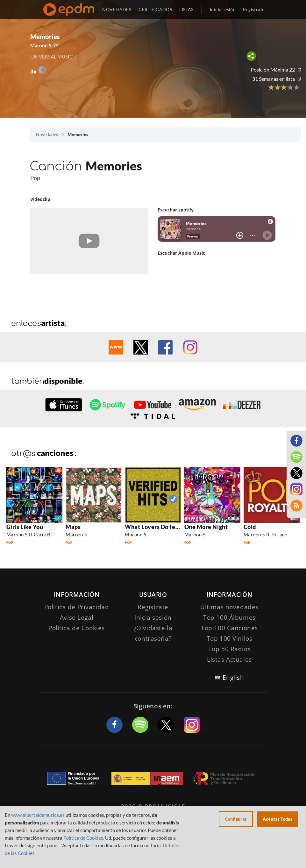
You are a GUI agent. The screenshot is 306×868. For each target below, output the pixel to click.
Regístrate (254, 9)
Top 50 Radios (229, 649)
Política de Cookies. (84, 838)
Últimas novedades (229, 607)
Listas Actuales (229, 659)
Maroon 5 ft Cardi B (28, 534)
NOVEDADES (117, 9)
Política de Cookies (77, 628)
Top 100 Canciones (229, 628)
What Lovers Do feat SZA (159, 527)
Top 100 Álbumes (229, 617)
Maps (73, 527)
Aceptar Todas (278, 819)
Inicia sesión (223, 9)
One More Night (206, 527)
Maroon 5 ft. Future (265, 534)
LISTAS (186, 9)
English (233, 678)
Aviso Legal (77, 617)
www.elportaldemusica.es (38, 815)
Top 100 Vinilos (230, 638)
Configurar (236, 819)
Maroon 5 (41, 45)
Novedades (47, 134)
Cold (250, 527)
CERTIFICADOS (155, 9)
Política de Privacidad (77, 607)
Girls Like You (25, 527)
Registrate (153, 607)
